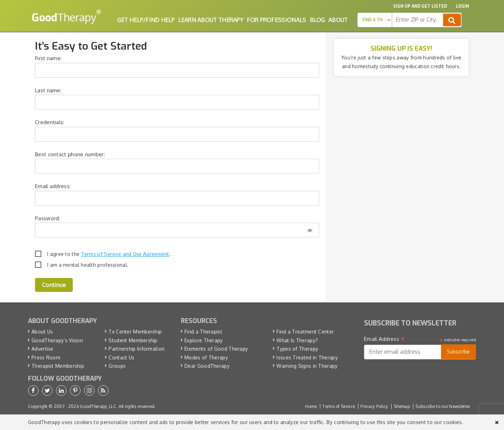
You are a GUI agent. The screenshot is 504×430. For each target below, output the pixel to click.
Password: (48, 218)
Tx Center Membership (135, 332)
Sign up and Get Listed (420, 6)
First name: (48, 58)
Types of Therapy (297, 349)
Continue (54, 285)
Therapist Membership (58, 366)
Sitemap (402, 406)
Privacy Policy (374, 406)
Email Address (384, 339)
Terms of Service (339, 406)
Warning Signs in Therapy (307, 366)
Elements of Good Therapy (216, 349)
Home (311, 406)
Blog (317, 20)
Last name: (48, 90)
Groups (117, 366)
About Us (42, 332)
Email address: (53, 186)
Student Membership (133, 340)
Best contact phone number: (70, 154)
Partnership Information (136, 349)
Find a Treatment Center (305, 332)
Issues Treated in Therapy (307, 357)
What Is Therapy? (297, 340)
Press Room (46, 357)
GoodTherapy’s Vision (57, 340)
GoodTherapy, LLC (98, 406)
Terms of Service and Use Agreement (125, 254)
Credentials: (50, 122)
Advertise (43, 349)
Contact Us (121, 357)
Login (462, 6)
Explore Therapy (204, 340)
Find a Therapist (203, 332)
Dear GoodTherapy (207, 366)
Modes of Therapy (206, 357)
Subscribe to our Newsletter (443, 406)
